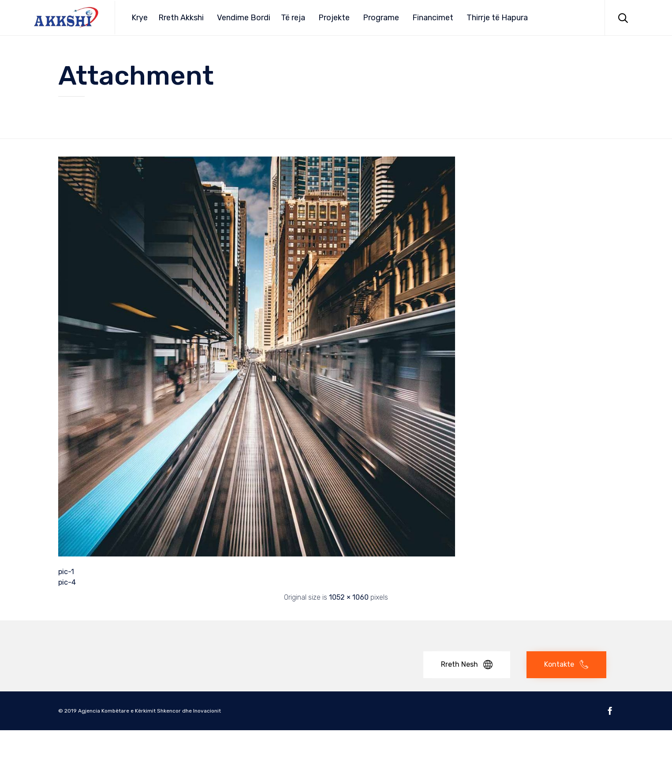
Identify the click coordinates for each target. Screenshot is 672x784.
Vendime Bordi (244, 18)
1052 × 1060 (349, 597)
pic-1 (66, 572)
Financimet (433, 18)
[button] (467, 665)
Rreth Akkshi (181, 18)
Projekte (334, 18)
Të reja (293, 18)
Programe (381, 18)
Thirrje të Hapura (497, 18)
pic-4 (67, 582)
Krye (140, 18)
